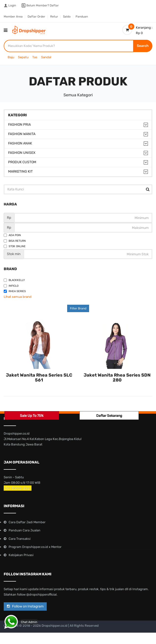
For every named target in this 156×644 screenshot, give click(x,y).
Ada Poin (12, 235)
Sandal (46, 57)
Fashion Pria (19, 125)
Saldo (67, 17)
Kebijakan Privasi (21, 555)
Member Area (13, 17)
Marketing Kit (20, 171)
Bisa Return (15, 241)
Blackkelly (14, 280)
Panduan (82, 17)
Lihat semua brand (18, 297)
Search (143, 46)
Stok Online (15, 246)
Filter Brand (78, 308)
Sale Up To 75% (32, 416)
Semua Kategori (78, 95)
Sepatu (23, 57)
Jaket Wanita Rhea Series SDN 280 (117, 378)
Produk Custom (22, 162)
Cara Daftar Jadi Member (27, 522)
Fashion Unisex (22, 153)
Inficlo (11, 286)
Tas (35, 57)
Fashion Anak (20, 143)
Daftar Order (36, 17)
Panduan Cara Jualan (24, 530)
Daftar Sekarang (109, 416)
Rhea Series (15, 291)
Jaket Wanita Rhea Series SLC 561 (39, 378)
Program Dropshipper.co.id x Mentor (35, 547)
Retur (54, 17)
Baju (11, 57)
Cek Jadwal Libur (18, 488)
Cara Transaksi (20, 539)
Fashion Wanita (22, 134)
